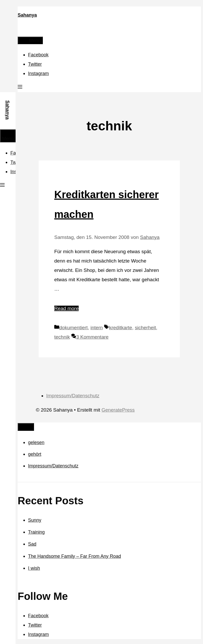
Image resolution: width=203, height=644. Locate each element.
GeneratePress (118, 410)
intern (97, 328)
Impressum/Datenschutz (73, 396)
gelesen (36, 442)
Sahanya (27, 15)
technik (62, 337)
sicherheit (145, 328)
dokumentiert (73, 328)
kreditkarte (121, 328)
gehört (35, 454)
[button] (20, 88)
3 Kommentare (92, 337)
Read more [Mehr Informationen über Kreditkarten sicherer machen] (66, 308)
